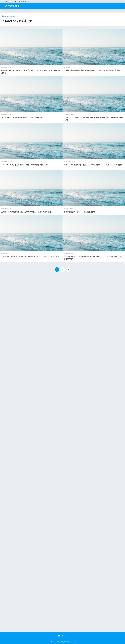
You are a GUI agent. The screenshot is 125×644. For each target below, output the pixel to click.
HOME (63, 636)
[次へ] (68, 270)
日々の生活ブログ (10, 6)
